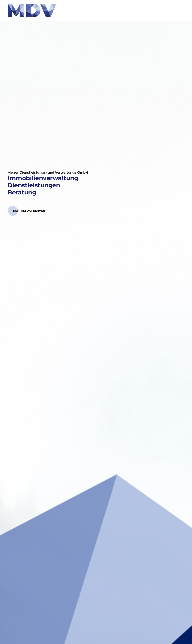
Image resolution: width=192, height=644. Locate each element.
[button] (29, 211)
